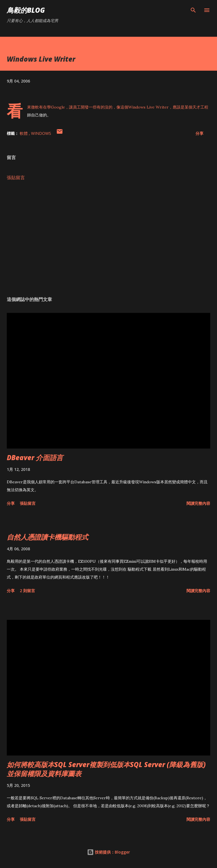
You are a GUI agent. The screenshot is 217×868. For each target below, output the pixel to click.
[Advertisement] (108, 239)
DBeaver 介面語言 (35, 457)
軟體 (24, 133)
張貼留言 (16, 178)
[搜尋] (193, 10)
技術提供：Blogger (108, 852)
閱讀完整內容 (198, 503)
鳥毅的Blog (26, 10)
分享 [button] (199, 133)
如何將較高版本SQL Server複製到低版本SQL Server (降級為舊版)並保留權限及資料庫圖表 (106, 769)
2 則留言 (27, 591)
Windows (41, 133)
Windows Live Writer (148, 107)
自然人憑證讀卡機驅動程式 (47, 537)
